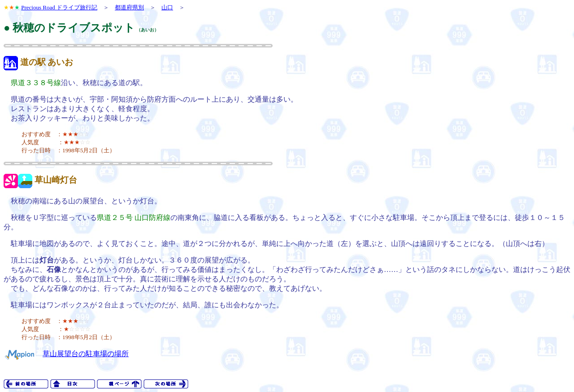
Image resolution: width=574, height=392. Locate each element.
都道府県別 (129, 7)
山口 (167, 7)
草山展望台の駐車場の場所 (86, 354)
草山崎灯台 (56, 180)
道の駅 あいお (47, 62)
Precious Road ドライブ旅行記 (59, 7)
